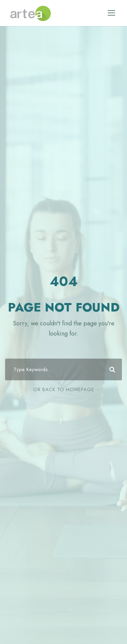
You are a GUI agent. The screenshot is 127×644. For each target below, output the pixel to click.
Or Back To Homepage (64, 389)
